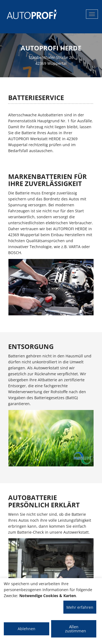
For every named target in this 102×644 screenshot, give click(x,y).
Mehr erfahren (80, 607)
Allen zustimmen (75, 629)
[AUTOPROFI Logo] (28, 14)
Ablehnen (27, 629)
